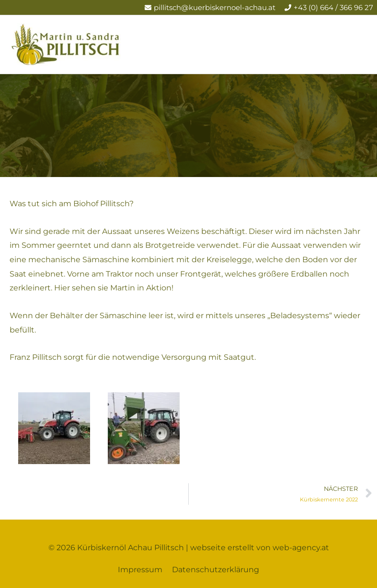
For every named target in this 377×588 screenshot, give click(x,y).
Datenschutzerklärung (216, 570)
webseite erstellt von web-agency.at (260, 548)
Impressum (140, 570)
